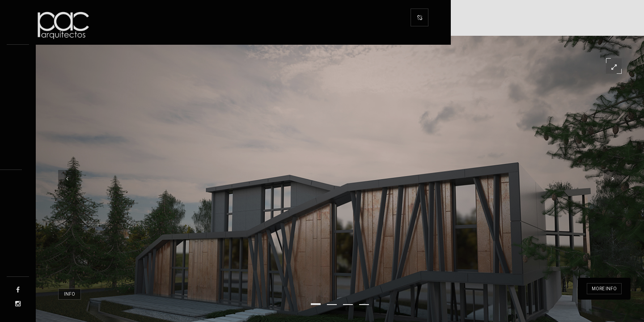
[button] (316, 304)
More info (604, 289)
